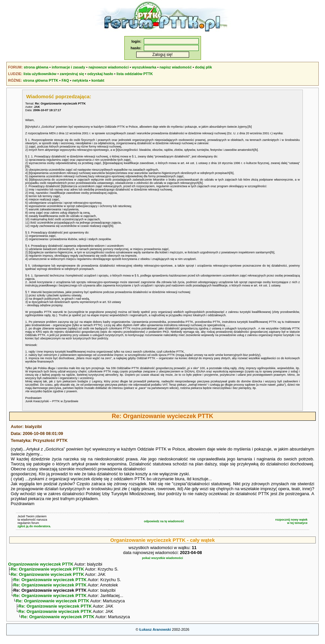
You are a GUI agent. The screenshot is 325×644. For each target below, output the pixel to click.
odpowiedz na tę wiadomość (164, 521)
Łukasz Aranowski (155, 636)
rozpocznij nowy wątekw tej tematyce (292, 521)
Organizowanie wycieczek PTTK (41, 564)
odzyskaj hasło (100, 74)
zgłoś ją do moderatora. (34, 526)
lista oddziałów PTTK (135, 74)
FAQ (65, 80)
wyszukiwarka (144, 67)
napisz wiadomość (176, 67)
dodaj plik (203, 67)
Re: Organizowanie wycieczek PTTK (47, 570)
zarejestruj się (72, 74)
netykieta (80, 80)
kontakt (98, 80)
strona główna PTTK (41, 80)
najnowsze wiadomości (109, 67)
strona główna (36, 67)
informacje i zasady (68, 67)
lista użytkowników (40, 74)
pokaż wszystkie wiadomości (162, 558)
